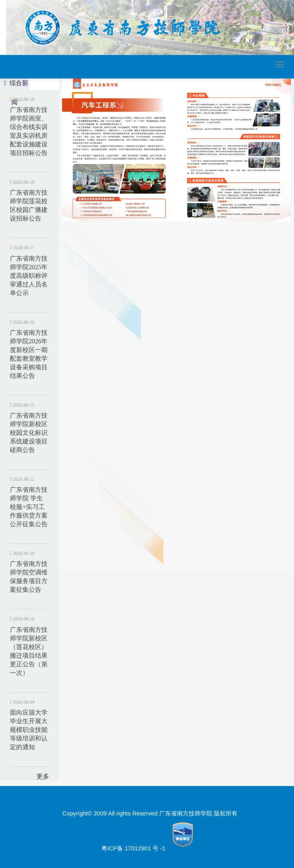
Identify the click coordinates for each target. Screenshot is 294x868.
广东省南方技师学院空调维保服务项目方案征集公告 (29, 577)
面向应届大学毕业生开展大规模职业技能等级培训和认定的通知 (29, 730)
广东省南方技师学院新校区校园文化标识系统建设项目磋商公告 (29, 433)
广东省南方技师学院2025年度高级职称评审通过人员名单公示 (29, 276)
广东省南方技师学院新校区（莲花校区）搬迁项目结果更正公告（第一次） (29, 651)
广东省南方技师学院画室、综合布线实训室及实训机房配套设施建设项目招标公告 (29, 131)
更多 (43, 776)
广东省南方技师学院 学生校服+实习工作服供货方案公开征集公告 (29, 507)
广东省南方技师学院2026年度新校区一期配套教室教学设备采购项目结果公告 (29, 354)
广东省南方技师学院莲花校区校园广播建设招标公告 (29, 205)
